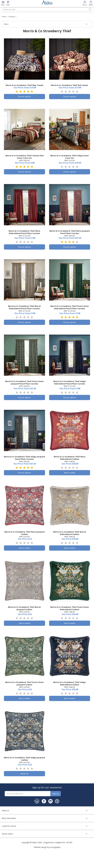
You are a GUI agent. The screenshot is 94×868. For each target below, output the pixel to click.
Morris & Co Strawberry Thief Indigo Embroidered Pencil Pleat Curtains (70, 383)
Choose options (24, 97)
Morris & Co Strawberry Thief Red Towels (70, 85)
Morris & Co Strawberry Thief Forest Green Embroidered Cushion (70, 608)
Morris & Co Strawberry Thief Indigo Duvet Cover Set (70, 157)
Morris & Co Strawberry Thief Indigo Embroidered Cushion (70, 683)
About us (6, 810)
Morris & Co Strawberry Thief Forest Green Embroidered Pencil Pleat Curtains (70, 307)
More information (9, 818)
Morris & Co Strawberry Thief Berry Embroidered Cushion (70, 458)
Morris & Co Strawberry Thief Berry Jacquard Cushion (24, 533)
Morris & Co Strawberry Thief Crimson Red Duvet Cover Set (24, 157)
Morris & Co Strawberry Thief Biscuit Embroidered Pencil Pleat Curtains (24, 307)
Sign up (56, 794)
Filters (6, 24)
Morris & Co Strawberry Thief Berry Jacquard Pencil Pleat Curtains (70, 232)
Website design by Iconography (47, 847)
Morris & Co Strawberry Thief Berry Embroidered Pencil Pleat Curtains (24, 232)
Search (2, 8)
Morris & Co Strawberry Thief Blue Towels (24, 85)
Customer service (9, 826)
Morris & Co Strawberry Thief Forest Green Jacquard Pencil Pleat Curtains (24, 383)
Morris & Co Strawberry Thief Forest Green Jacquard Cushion (24, 683)
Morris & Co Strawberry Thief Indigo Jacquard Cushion (24, 759)
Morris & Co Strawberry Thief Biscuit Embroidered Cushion (70, 533)
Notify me (24, 774)
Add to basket (70, 473)
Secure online (7, 834)
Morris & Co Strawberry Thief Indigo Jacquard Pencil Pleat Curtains (24, 458)
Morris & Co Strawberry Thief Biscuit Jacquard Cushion (24, 608)
